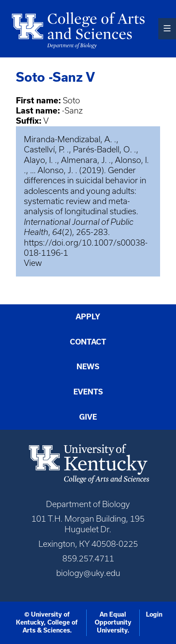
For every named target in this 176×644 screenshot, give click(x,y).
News (88, 367)
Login (154, 614)
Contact (88, 342)
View (33, 263)
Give (88, 417)
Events (88, 392)
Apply (88, 317)
